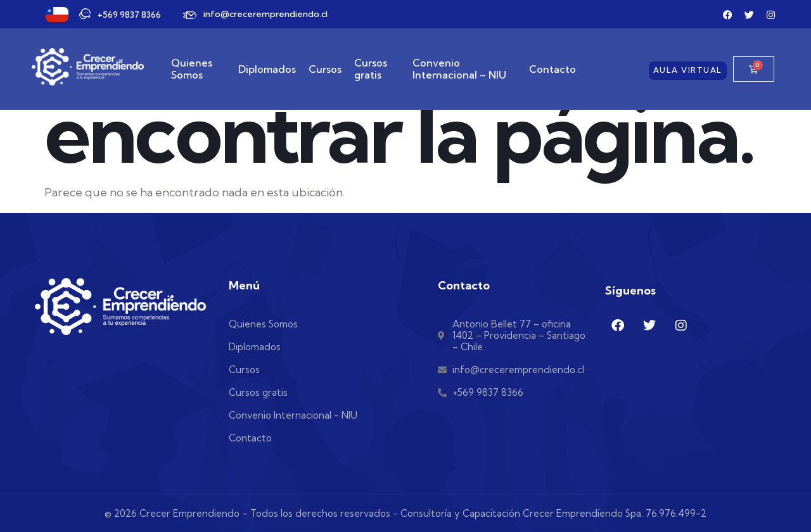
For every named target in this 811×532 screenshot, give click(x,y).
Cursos (325, 69)
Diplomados (267, 69)
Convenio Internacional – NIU (459, 69)
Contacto (552, 69)
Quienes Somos (192, 69)
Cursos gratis (371, 69)
